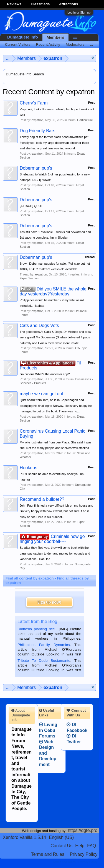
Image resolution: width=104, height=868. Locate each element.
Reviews (14, 4)
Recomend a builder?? (42, 499)
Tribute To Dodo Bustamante (44, 661)
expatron (38, 120)
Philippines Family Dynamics (44, 645)
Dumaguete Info (23, 37)
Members (55, 37)
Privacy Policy (84, 854)
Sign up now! (49, 602)
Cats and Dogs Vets (39, 325)
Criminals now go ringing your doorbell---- (52, 539)
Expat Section (29, 278)
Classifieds (40, 4)
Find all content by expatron (30, 578)
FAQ (92, 846)
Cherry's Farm (34, 103)
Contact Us (61, 846)
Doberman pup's (36, 168)
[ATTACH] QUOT (31, 206)
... (91, 44)
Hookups (28, 468)
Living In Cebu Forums (48, 730)
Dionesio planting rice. (37, 629)
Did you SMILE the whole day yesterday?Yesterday (53, 291)
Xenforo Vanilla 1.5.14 (24, 837)
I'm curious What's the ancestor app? (45, 374)
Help (80, 846)
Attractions (69, 4)
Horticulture (85, 120)
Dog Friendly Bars (37, 131)
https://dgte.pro (83, 830)
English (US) (61, 837)
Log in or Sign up (79, 12)
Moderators (75, 44)
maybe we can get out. (42, 394)
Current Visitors (18, 44)
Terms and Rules (48, 854)
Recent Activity (48, 44)
